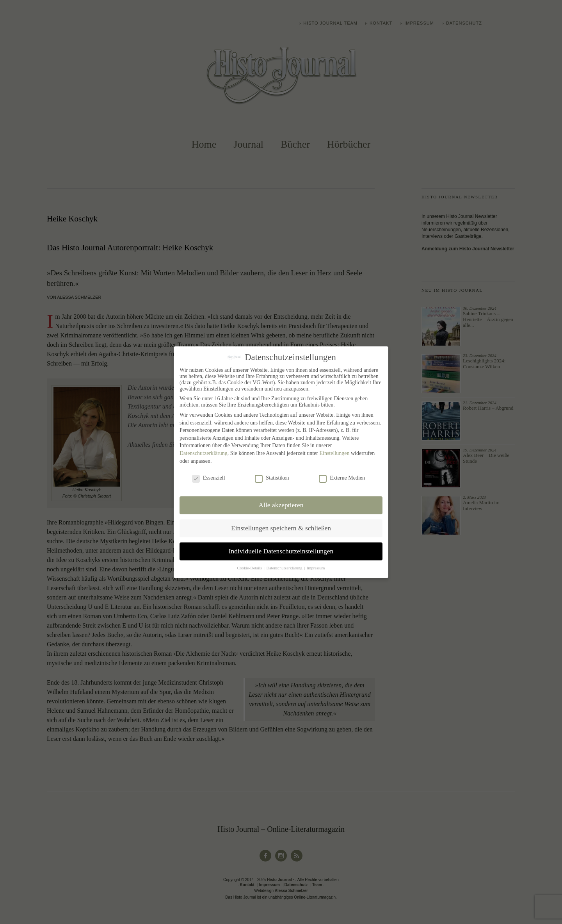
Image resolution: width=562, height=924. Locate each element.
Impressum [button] (316, 568)
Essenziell (209, 478)
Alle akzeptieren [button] (281, 505)
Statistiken (272, 478)
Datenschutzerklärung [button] (285, 568)
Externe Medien (342, 478)
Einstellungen (334, 453)
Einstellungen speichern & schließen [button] (281, 528)
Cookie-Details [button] (250, 568)
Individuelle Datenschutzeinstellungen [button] (281, 551)
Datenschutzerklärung (204, 453)
